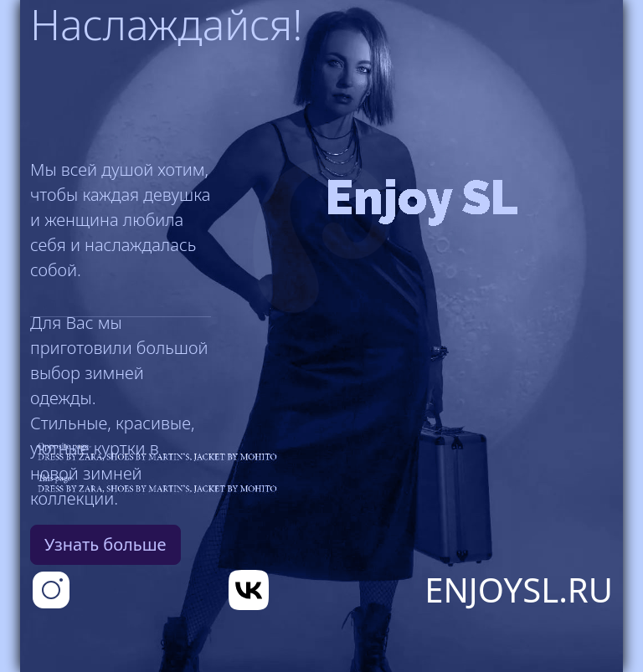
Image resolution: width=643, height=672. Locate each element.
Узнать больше (105, 544)
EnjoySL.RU (519, 590)
